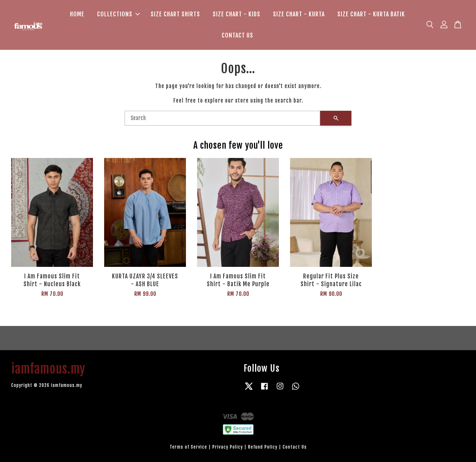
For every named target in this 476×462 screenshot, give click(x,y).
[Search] (222, 118)
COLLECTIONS (118, 14)
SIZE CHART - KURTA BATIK (371, 14)
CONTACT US (237, 35)
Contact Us (295, 447)
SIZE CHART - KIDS (237, 14)
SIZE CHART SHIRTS (175, 14)
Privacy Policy (228, 447)
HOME (77, 14)
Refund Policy (263, 447)
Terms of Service (188, 447)
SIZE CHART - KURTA (299, 14)
